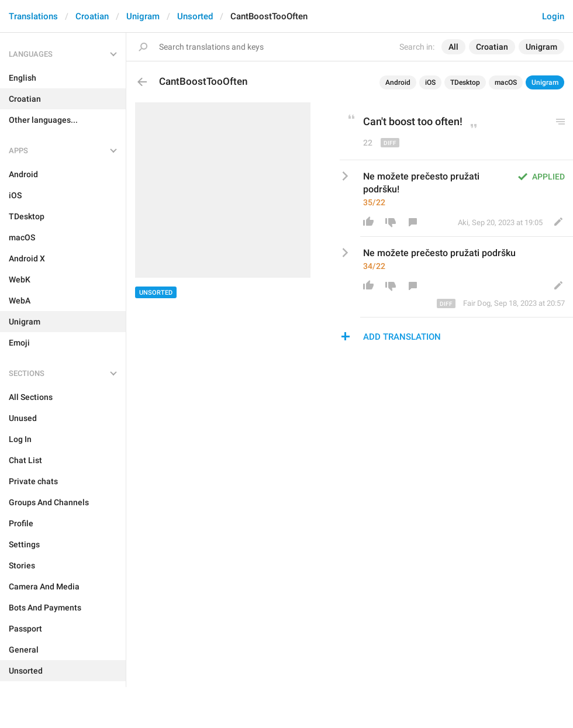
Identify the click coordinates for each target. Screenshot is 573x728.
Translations (33, 16)
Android (398, 82)
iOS (430, 82)
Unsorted (195, 16)
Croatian (92, 16)
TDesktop (465, 82)
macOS (506, 82)
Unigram (143, 16)
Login (553, 16)
